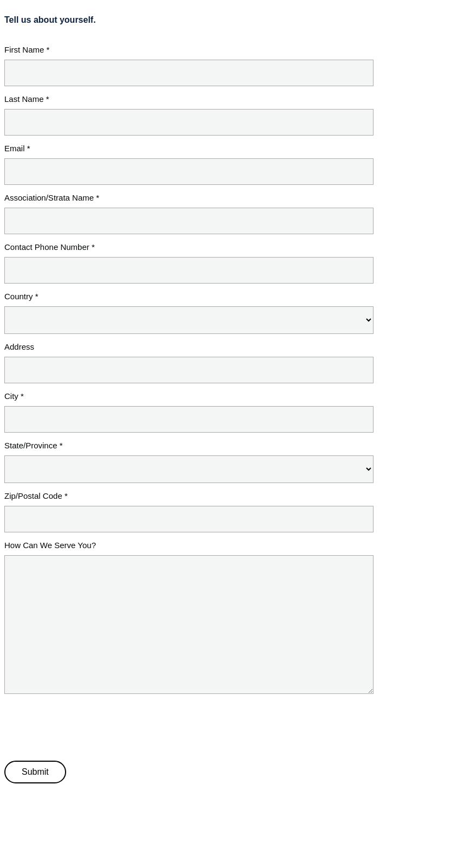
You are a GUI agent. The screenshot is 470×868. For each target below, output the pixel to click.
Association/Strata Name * (52, 198)
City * (14, 396)
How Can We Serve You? (50, 545)
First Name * (27, 50)
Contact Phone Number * (50, 247)
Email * (17, 148)
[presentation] (87, 725)
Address (19, 347)
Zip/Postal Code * (36, 496)
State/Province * (34, 445)
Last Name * (27, 99)
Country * (21, 296)
